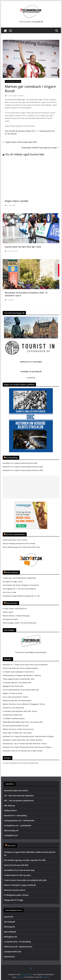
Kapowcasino (9, 957)
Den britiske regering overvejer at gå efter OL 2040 (25, 860)
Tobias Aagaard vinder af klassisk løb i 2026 (18, 679)
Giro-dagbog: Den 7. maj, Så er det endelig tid (19, 589)
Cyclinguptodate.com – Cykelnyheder (19, 820)
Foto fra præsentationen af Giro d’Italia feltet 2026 (21, 690)
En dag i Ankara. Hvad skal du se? (15, 609)
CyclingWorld (20, 96)
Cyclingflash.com (11, 835)
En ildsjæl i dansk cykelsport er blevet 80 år (18, 672)
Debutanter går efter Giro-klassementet (17, 701)
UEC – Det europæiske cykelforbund (19, 801)
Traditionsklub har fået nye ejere (17, 875)
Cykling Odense (10, 810)
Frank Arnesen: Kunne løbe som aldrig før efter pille (25, 880)
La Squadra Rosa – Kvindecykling (17, 942)
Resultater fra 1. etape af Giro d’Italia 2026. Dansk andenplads (25, 665)
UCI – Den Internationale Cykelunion (19, 796)
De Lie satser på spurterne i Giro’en (15, 697)
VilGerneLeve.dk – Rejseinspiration (18, 947)
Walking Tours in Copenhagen (31, 362)
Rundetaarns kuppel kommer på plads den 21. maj (21, 596)
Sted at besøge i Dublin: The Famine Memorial (19, 623)
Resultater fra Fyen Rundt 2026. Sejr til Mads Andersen (23, 740)
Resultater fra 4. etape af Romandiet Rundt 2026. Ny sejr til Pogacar (27, 747)
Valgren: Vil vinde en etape (12, 693)
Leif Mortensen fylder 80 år (13, 715)
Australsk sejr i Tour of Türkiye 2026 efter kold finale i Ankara (25, 744)
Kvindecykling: (12, 458)
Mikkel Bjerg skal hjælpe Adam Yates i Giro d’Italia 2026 (23, 722)
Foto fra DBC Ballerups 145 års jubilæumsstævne (20, 668)
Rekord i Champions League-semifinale (20, 885)
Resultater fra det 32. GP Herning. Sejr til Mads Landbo (23, 751)
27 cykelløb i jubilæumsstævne (14, 718)
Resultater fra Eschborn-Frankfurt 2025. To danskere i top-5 (26, 294)
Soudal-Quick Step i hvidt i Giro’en (15, 540)
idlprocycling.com (11, 830)
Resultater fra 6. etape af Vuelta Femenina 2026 (20, 463)
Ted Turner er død (9, 592)
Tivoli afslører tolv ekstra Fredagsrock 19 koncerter (21, 585)
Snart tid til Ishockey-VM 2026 (16, 865)
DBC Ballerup (9, 806)
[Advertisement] (31, 487)
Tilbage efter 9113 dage (14, 900)
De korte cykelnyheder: (16, 534)
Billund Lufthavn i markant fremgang (16, 616)
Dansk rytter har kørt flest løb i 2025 (23, 247)
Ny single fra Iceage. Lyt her (13, 582)
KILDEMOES (31, 378)
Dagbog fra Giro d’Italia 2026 (13, 686)
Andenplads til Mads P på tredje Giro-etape (40, 148)
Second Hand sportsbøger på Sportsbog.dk (31, 652)
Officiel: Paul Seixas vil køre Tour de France (18, 729)
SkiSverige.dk (9, 927)
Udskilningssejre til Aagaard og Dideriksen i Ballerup (22, 675)
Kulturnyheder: (12, 572)
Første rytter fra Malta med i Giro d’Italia (17, 733)
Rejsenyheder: (12, 603)
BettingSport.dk (10, 937)
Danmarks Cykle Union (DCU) (16, 791)
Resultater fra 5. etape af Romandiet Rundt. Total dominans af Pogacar (28, 736)
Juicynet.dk (9, 917)
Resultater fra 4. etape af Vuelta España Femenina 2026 (23, 470)
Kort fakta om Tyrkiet (10, 619)
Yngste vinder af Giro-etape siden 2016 (20, 142)
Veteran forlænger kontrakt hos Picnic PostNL (19, 543)
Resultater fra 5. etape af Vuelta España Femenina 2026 (23, 467)
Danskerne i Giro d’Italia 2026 (13, 708)
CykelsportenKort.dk (12, 952)
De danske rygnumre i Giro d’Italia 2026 (17, 683)
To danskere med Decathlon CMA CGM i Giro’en (20, 711)
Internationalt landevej (13, 81)
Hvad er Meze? (8, 612)
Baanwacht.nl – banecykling (15, 815)
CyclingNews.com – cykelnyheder (18, 825)
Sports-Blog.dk (10, 932)
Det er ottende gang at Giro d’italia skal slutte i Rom (21, 547)
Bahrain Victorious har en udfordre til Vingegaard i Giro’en (24, 704)
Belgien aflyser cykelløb (17, 201)
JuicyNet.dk (38, 22)
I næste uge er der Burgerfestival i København (19, 578)
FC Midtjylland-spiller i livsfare (16, 895)
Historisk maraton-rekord (15, 890)
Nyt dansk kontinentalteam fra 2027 (16, 726)
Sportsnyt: (11, 845)
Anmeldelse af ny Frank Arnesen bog (19, 870)
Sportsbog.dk (10, 922)
